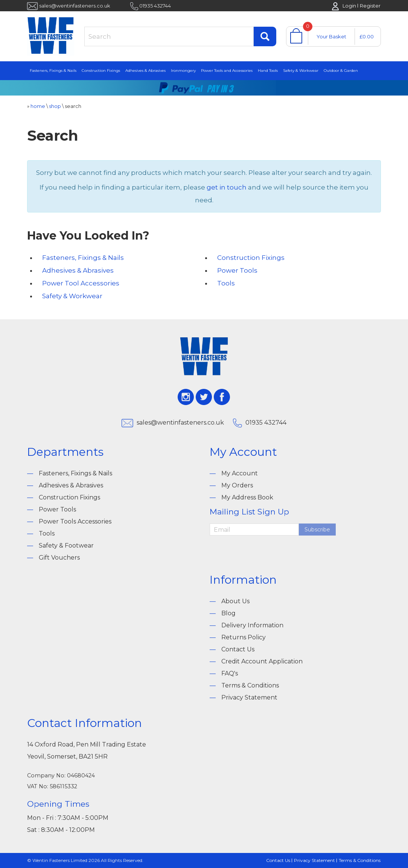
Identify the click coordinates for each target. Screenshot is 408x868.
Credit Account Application (262, 661)
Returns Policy (244, 637)
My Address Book (247, 497)
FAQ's (230, 673)
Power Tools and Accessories (227, 71)
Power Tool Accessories (81, 283)
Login (349, 6)
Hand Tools (268, 71)
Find (265, 36)
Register (370, 6)
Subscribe (317, 530)
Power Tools (237, 270)
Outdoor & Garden (341, 71)
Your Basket (331, 36)
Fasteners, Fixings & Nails (53, 71)
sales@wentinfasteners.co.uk (75, 6)
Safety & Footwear (66, 546)
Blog (228, 613)
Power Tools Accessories (75, 521)
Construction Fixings (101, 71)
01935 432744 (155, 6)
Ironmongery (183, 71)
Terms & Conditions (250, 685)
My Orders (237, 485)
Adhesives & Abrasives (145, 71)
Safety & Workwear (301, 71)
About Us (235, 601)
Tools (226, 283)
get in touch (227, 187)
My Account (240, 473)
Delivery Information (252, 625)
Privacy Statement (249, 697)
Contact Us (238, 649)
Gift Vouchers (59, 558)
